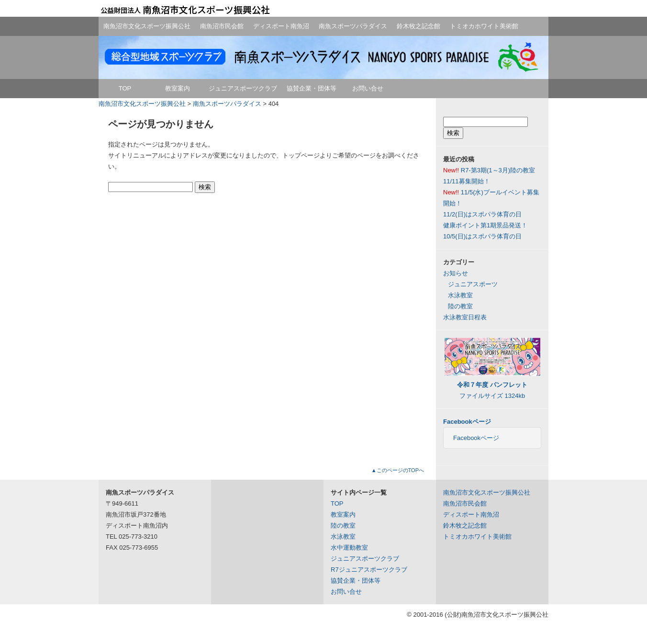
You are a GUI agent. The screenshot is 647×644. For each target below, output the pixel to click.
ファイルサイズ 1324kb (492, 385)
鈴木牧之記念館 (418, 26)
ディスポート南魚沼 (281, 26)
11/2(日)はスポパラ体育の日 (482, 214)
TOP (125, 88)
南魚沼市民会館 (222, 26)
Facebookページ (467, 422)
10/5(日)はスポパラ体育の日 (482, 236)
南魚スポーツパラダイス (353, 26)
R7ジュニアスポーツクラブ (369, 570)
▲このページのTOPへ (398, 470)
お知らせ (456, 273)
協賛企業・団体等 (312, 88)
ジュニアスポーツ (473, 284)
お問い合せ (368, 88)
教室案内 (178, 88)
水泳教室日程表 (465, 317)
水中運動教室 (349, 548)
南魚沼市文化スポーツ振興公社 (147, 26)
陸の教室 (460, 306)
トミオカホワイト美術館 (484, 26)
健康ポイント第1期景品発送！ (485, 225)
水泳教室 (460, 295)
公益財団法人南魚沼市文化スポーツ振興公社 (185, 10)
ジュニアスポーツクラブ (243, 88)
